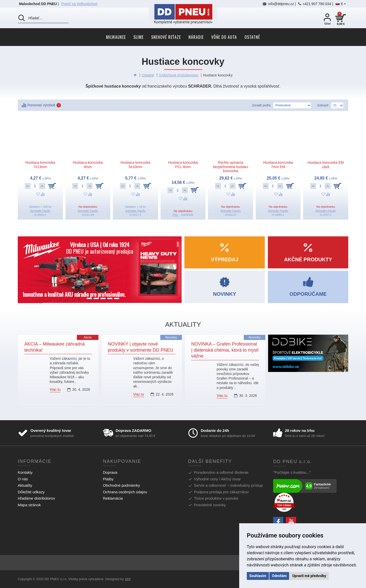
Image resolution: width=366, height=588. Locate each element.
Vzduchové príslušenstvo (179, 75)
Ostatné (148, 75)
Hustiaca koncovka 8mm (88, 165)
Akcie (88, 337)
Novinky (171, 337)
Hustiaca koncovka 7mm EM (278, 165)
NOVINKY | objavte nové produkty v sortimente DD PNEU (141, 347)
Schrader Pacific (40, 211)
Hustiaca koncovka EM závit (326, 165)
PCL (175, 215)
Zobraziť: (323, 105)
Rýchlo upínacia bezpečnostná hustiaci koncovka (231, 167)
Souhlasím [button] (258, 576)
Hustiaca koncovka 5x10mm (135, 165)
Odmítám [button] (279, 576)
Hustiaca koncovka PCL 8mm (183, 165)
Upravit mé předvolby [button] (309, 576)
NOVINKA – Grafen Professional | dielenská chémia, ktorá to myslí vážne (225, 350)
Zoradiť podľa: (262, 105)
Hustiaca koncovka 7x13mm (40, 165)
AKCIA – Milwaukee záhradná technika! (55, 347)
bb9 (128, 579)
